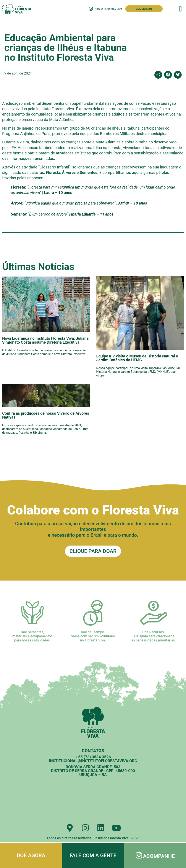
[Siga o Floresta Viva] (91, 9)
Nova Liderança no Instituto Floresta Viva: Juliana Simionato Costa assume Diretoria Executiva (45, 340)
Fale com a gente (93, 855)
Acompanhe (159, 856)
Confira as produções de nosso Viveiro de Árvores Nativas (46, 415)
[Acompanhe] (139, 855)
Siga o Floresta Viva (108, 9)
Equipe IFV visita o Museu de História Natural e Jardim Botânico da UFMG (137, 358)
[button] (181, 9)
